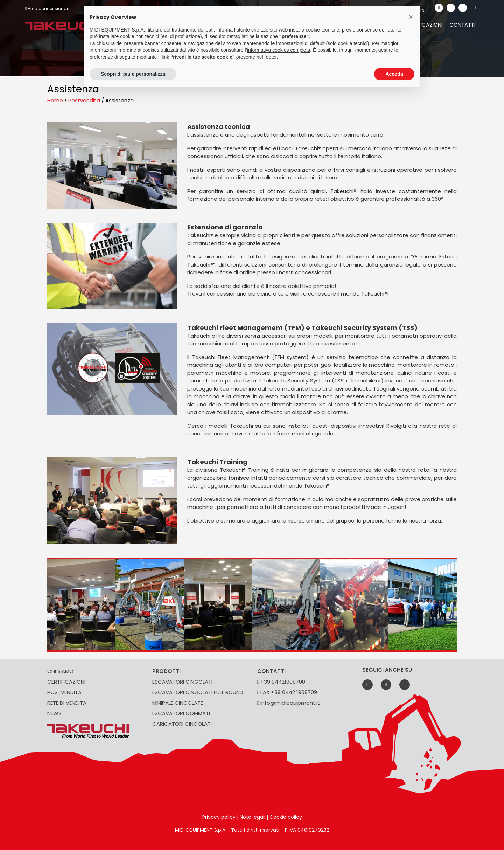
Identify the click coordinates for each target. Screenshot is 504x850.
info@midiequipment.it (289, 703)
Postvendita (84, 100)
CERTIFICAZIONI (66, 682)
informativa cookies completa (279, 50)
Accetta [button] (394, 74)
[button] (411, 17)
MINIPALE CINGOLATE (178, 703)
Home (55, 100)
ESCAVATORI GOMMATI (181, 713)
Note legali (253, 817)
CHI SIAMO (60, 671)
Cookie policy (286, 817)
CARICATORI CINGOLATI (182, 724)
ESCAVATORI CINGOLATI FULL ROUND (198, 692)
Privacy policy (219, 817)
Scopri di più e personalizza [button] (133, 74)
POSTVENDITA (64, 692)
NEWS (54, 713)
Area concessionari (47, 9)
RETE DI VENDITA (67, 703)
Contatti (462, 25)
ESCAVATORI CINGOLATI (182, 682)
